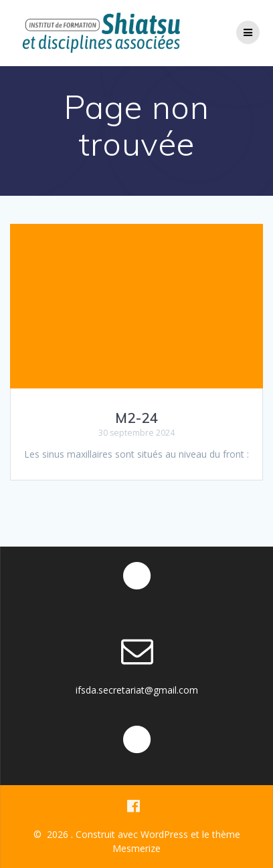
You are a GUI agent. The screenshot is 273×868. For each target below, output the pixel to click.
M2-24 (137, 418)
